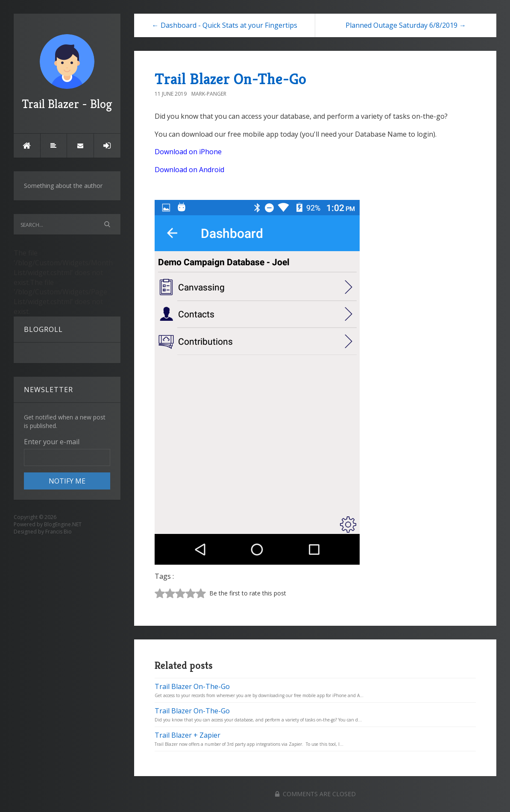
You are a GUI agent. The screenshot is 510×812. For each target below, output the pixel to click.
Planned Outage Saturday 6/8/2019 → (406, 25)
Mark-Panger (209, 94)
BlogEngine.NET (63, 524)
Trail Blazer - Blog (67, 73)
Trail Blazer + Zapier (188, 735)
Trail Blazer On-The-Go (230, 79)
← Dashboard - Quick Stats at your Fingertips (225, 25)
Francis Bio (59, 532)
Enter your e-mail (52, 442)
